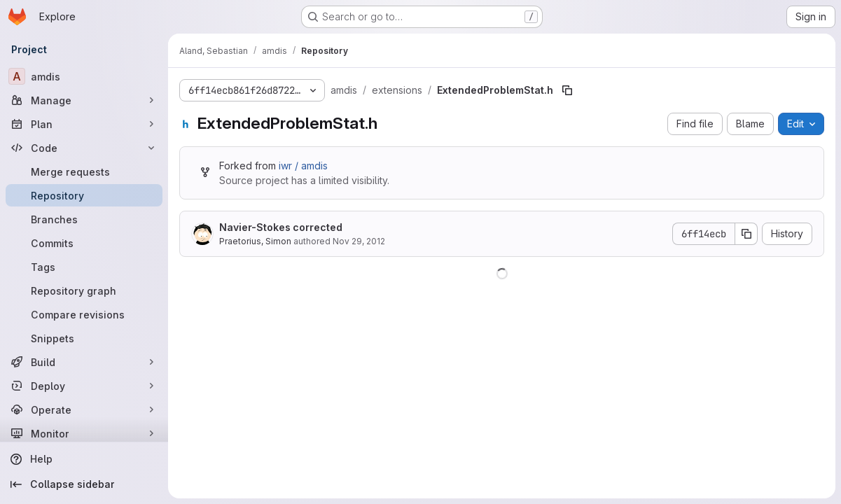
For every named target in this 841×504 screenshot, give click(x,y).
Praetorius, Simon (255, 241)
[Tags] (84, 267)
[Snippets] (84, 338)
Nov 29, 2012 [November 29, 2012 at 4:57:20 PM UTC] (359, 241)
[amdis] (84, 76)
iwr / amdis (303, 166)
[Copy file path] (567, 90)
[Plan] (84, 124)
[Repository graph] (84, 290)
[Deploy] (84, 386)
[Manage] (84, 100)
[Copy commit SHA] (746, 234)
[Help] (84, 459)
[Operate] (84, 409)
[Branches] (84, 219)
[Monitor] (84, 433)
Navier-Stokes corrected (281, 227)
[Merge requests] (84, 171)
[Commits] (84, 243)
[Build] (84, 362)
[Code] (84, 148)
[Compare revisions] (84, 314)
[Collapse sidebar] (84, 484)
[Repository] (84, 195)
